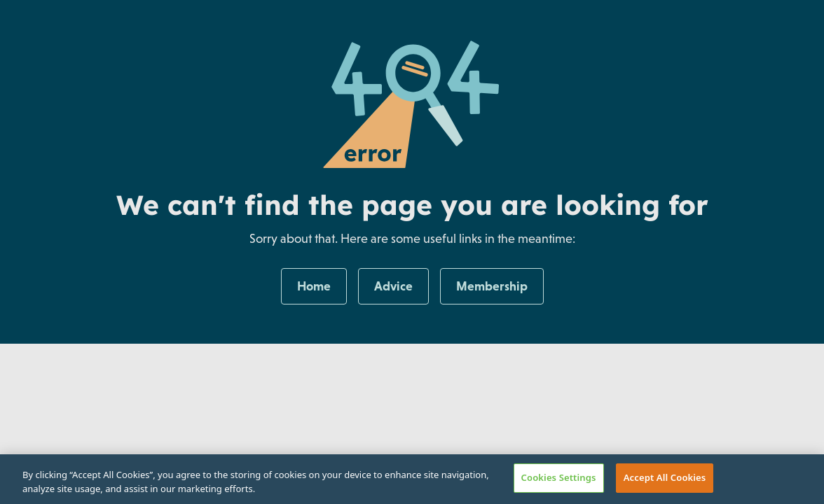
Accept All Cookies (665, 477)
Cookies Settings (559, 477)
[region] (412, 479)
